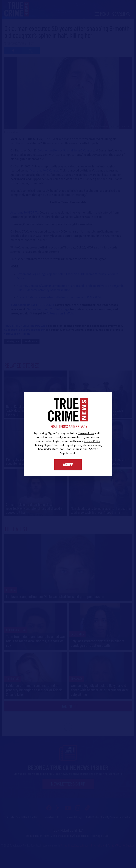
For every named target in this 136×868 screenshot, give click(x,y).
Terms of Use (86, 433)
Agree (68, 465)
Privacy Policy (92, 441)
